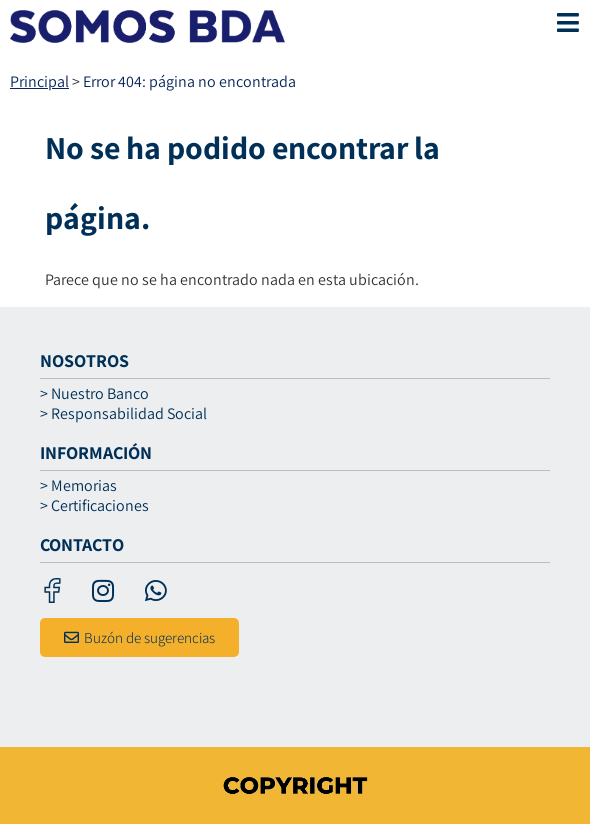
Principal (39, 81)
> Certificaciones (94, 506)
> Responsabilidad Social (123, 414)
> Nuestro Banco (94, 394)
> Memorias (78, 486)
